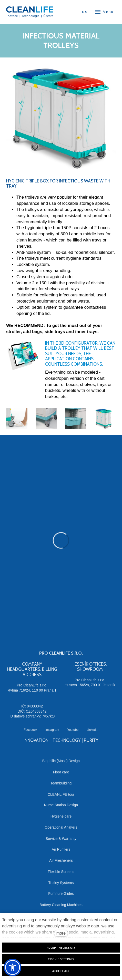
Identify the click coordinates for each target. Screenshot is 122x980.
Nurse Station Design (61, 808)
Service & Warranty (61, 841)
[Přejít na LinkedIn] (92, 732)
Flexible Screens (61, 874)
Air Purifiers (61, 852)
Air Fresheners (61, 863)
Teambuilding (61, 786)
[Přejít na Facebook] (30, 732)
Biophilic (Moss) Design (61, 763)
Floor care (61, 775)
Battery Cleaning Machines (61, 907)
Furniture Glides (61, 896)
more (61, 933)
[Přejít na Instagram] (52, 732)
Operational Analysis (61, 830)
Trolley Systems (61, 886)
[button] (13, 967)
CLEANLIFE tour (61, 797)
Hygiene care (61, 819)
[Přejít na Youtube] (73, 732)
